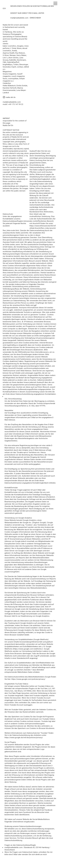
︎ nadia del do (9, 97)
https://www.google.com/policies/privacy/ (28, 679)
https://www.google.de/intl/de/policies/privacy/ (24, 737)
